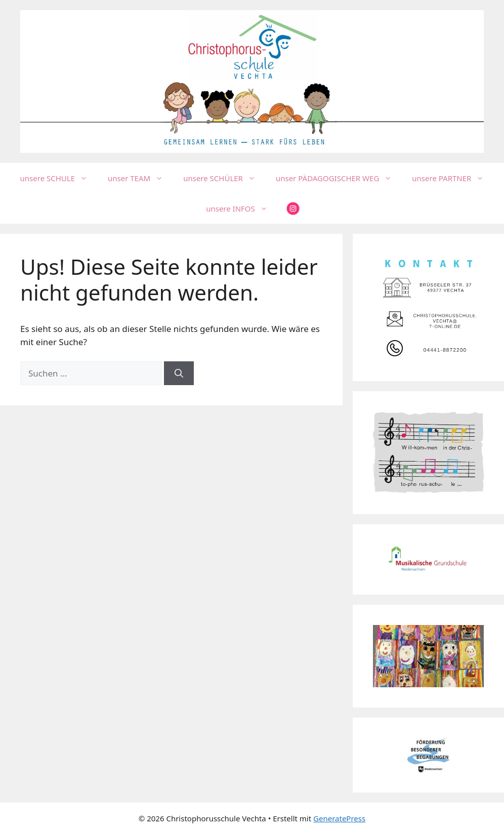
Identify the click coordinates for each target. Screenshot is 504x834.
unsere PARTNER (453, 178)
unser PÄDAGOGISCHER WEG (339, 178)
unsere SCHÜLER (224, 178)
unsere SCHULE (59, 178)
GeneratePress (339, 818)
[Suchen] (179, 373)
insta (293, 209)
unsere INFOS (242, 209)
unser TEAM (140, 178)
